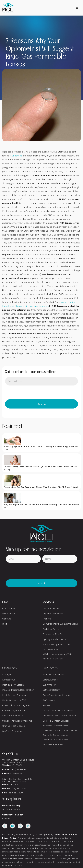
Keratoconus (9, 680)
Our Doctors (9, 608)
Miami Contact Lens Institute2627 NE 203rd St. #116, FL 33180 (17, 782)
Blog (5, 624)
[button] (77, 8)
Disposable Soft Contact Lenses (59, 716)
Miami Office (9, 614)
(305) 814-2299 (18, 789)
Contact (6, 619)
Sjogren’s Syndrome (13, 731)
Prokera (47, 619)
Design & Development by (48, 834)
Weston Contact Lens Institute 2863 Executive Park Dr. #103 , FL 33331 (19, 762)
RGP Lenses (49, 700)
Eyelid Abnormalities (13, 716)
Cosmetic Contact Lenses (55, 735)
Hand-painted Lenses (53, 744)
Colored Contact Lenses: (56, 721)
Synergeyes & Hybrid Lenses (57, 695)
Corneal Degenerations (14, 710)
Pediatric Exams (51, 629)
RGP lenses (16, 156)
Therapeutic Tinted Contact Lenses (60, 730)
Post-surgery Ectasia (13, 685)
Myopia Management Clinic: (57, 644)
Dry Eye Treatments (53, 614)
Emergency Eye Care (53, 634)
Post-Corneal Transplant (15, 695)
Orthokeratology (50, 649)
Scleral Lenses (50, 680)
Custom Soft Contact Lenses (58, 710)
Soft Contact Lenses (53, 674)
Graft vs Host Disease (14, 726)
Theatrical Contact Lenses (55, 740)
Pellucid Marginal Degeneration (18, 690)
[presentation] (27, 392)
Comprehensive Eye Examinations (60, 624)
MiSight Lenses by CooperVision (58, 654)
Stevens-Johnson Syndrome (17, 721)
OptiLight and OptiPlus (54, 639)
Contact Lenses (51, 608)
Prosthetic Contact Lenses (55, 726)
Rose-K (47, 705)
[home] (8, 8)
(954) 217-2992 (18, 769)
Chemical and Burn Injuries (16, 705)
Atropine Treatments (53, 659)
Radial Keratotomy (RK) (14, 700)
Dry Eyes (7, 674)
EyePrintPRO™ (50, 685)
